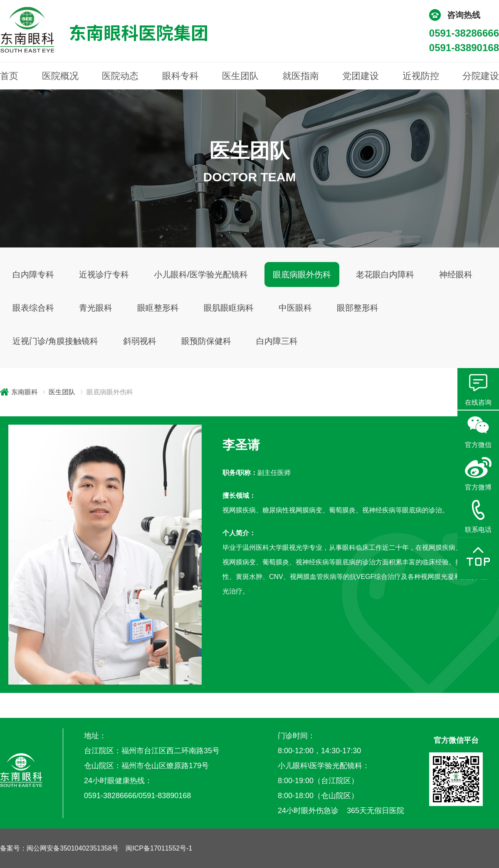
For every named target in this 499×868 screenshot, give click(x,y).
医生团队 (240, 76)
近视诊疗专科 (104, 274)
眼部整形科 (358, 308)
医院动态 (120, 76)
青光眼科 (96, 308)
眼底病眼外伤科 (302, 274)
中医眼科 (295, 308)
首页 (9, 76)
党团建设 (361, 76)
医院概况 (60, 76)
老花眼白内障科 (385, 274)
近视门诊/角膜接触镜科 (55, 341)
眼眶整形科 (158, 308)
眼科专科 (180, 76)
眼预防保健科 (206, 341)
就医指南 (301, 76)
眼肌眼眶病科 (229, 308)
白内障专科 (33, 274)
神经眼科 (456, 274)
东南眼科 (25, 392)
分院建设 (481, 76)
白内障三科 (277, 341)
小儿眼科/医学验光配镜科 (201, 274)
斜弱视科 (140, 341)
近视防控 (421, 76)
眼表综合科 (33, 308)
